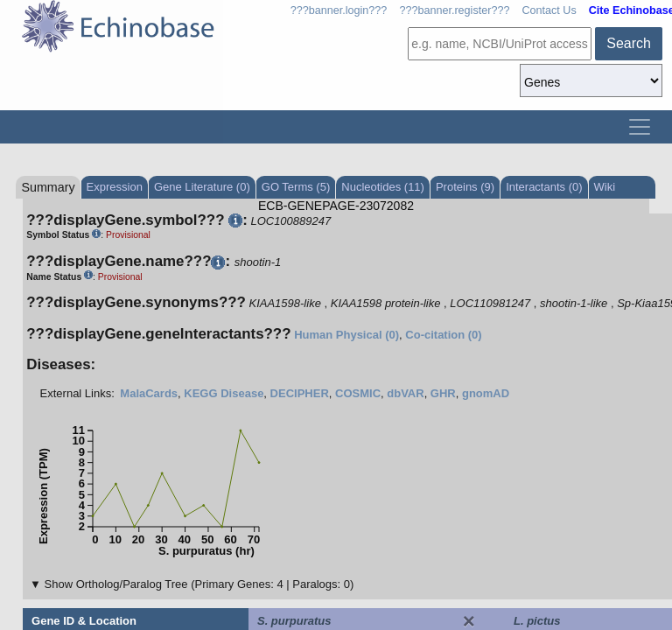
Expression (115, 187)
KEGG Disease (224, 393)
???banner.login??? (339, 10)
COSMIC (358, 393)
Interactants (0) (544, 187)
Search (629, 43)
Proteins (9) (465, 187)
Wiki (605, 187)
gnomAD (486, 393)
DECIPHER (300, 393)
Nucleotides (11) (383, 187)
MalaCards (149, 393)
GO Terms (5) (296, 187)
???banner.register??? (454, 10)
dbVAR (405, 393)
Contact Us (549, 10)
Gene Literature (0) (202, 187)
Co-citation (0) (443, 335)
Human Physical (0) (346, 335)
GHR (443, 393)
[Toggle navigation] (640, 127)
